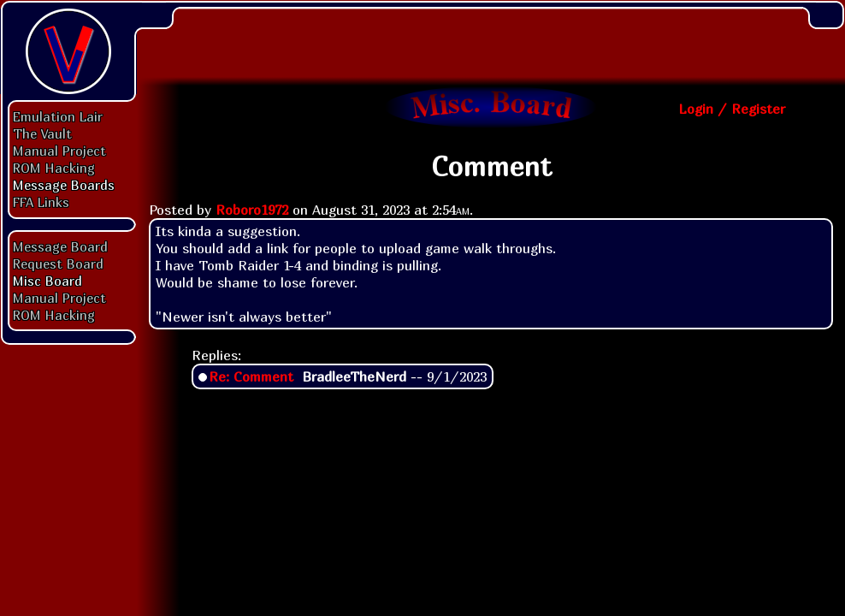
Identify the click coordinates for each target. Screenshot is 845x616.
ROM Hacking (54, 168)
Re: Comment (251, 376)
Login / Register (732, 109)
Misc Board (47, 281)
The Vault (42, 133)
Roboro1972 (252, 210)
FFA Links (41, 202)
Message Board (60, 246)
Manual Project (59, 151)
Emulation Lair (58, 116)
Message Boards (64, 185)
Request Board (58, 264)
